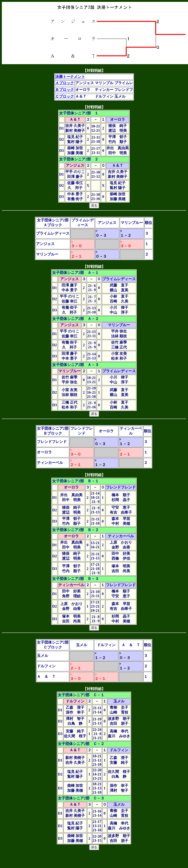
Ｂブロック (65, 90)
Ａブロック (65, 83)
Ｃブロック (65, 96)
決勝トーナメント (70, 77)
